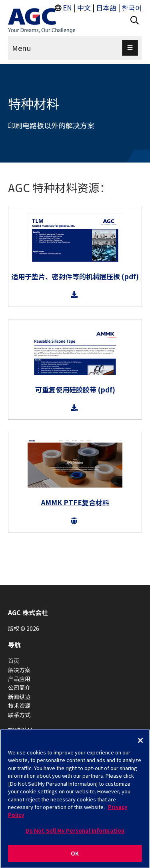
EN (67, 7)
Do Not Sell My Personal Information (75, 833)
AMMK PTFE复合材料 (75, 502)
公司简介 (19, 687)
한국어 (132, 7)
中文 (84, 7)
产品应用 (19, 679)
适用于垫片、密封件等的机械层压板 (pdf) (75, 276)
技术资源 (19, 705)
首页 (14, 661)
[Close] (140, 742)
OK (75, 856)
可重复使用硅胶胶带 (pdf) (75, 389)
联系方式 (19, 715)
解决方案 (19, 670)
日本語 (106, 7)
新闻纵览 (19, 697)
